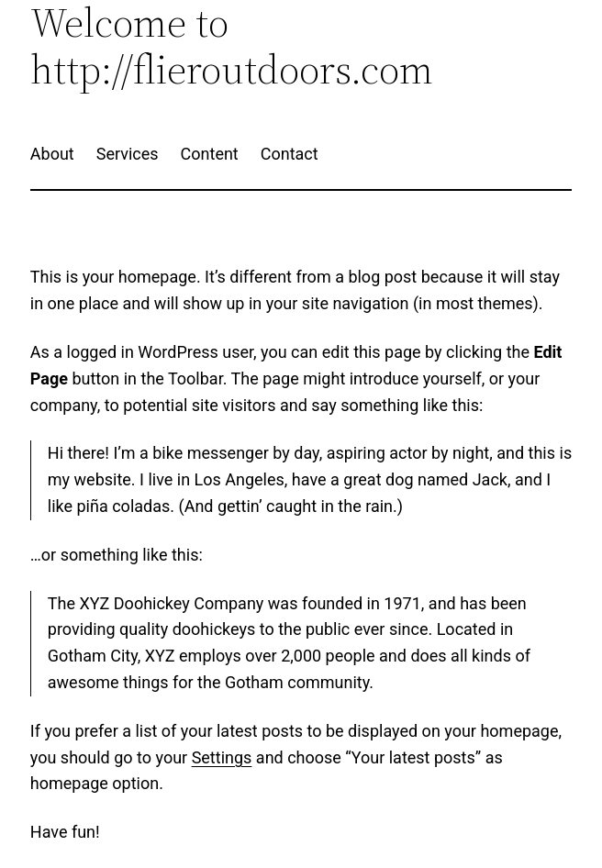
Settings (222, 757)
